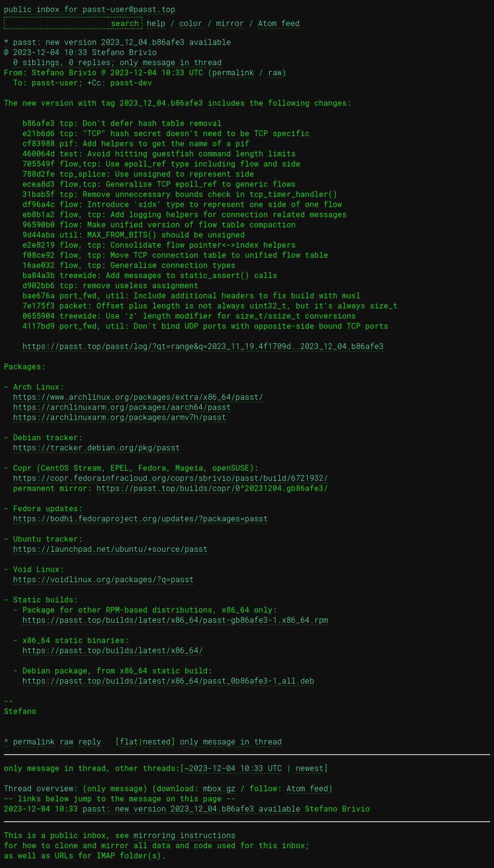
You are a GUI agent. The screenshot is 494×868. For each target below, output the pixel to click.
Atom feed (279, 23)
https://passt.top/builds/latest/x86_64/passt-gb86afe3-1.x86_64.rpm (175, 620)
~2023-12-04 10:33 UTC (233, 768)
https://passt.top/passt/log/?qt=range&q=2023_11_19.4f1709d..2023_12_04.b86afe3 (203, 346)
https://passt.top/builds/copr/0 (168, 488)
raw (275, 72)
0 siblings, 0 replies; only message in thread (117, 62)
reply (90, 741)
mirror (230, 23)
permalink (233, 72)
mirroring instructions (185, 835)
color (191, 23)
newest (310, 768)
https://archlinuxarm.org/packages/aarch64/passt (122, 407)
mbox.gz (219, 788)
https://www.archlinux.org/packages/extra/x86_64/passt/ (138, 397)
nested (157, 741)
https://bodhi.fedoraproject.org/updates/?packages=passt (140, 518)
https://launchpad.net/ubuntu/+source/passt (110, 549)
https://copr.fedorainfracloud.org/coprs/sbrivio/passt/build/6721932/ (171, 478)
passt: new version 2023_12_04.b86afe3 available (191, 808)
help (156, 23)
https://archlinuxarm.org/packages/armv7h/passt (120, 417)
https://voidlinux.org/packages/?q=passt (103, 579)
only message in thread (231, 741)
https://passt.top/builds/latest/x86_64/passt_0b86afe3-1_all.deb (168, 680)
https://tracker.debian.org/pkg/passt (96, 447)
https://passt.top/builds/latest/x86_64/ (112, 650)
